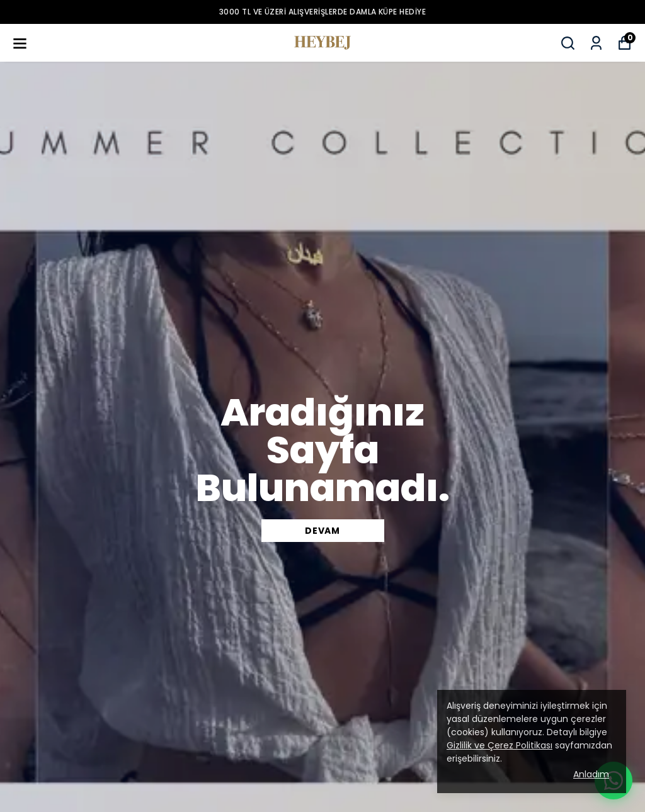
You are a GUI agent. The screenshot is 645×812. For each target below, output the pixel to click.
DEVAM (322, 531)
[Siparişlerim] (596, 43)
